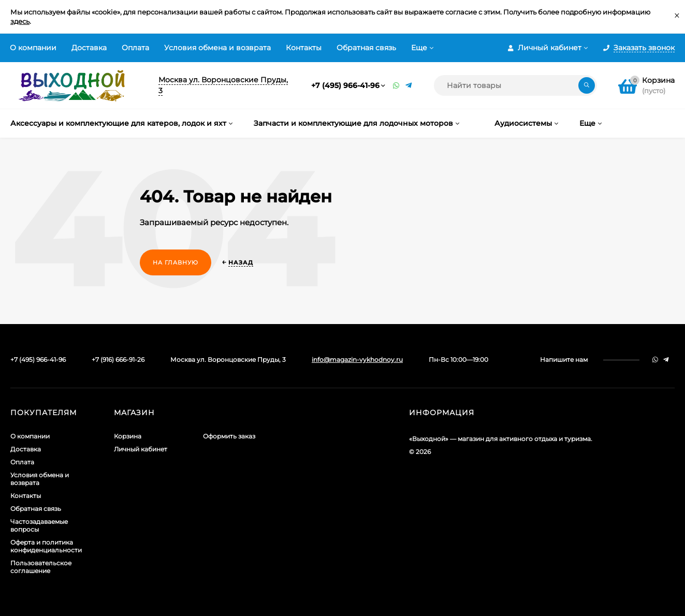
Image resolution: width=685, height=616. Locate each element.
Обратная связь (366, 48)
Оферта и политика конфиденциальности (46, 546)
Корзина (128, 436)
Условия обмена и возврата (217, 48)
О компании (33, 48)
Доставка (89, 48)
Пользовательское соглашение (41, 567)
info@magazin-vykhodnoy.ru (357, 360)
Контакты (304, 48)
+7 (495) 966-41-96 (345, 85)
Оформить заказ (229, 436)
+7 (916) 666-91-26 (118, 360)
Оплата (135, 48)
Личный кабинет (141, 449)
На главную (176, 262)
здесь (20, 21)
